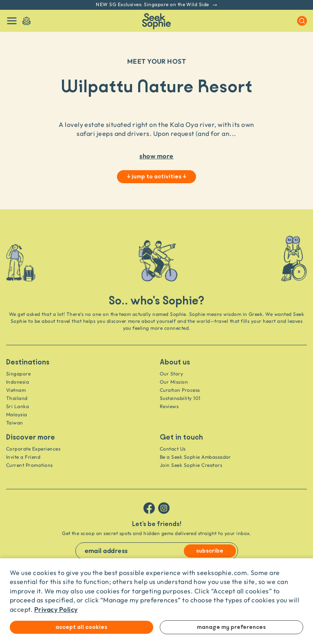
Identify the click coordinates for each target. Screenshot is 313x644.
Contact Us (173, 449)
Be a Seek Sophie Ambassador (195, 457)
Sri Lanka (18, 406)
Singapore (18, 374)
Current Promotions (30, 465)
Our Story (171, 374)
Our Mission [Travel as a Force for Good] (174, 382)
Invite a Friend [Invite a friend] (23, 457)
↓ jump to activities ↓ (156, 177)
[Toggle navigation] (12, 21)
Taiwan (15, 423)
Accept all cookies (81, 627)
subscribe (210, 551)
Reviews (169, 406)
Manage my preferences (231, 627)
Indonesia (18, 382)
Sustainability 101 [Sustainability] (180, 398)
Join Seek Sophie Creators (191, 465)
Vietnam (16, 390)
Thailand (17, 398)
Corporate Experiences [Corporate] (33, 449)
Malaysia (17, 414)
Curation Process (180, 390)
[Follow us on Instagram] (164, 508)
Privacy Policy (56, 609)
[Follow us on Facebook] (149, 508)
